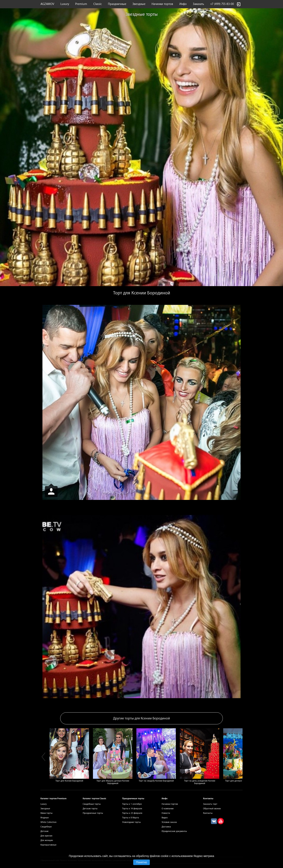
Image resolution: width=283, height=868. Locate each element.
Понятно (141, 862)
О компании (168, 809)
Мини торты (46, 813)
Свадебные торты (92, 804)
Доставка (166, 827)
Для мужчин (46, 836)
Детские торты (90, 809)
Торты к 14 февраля (132, 809)
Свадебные (46, 827)
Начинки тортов (162, 4)
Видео (165, 818)
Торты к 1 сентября (132, 804)
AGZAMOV (47, 4)
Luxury (65, 4)
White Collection (48, 822)
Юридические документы (174, 831)
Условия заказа (169, 822)
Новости (166, 813)
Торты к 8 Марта (131, 818)
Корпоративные (48, 845)
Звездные (139, 4)
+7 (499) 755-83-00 (222, 4)
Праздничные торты (93, 813)
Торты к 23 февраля (132, 813)
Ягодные (45, 818)
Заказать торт (210, 804)
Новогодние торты (131, 822)
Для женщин (47, 840)
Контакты (208, 813)
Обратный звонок (212, 809)
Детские (45, 831)
